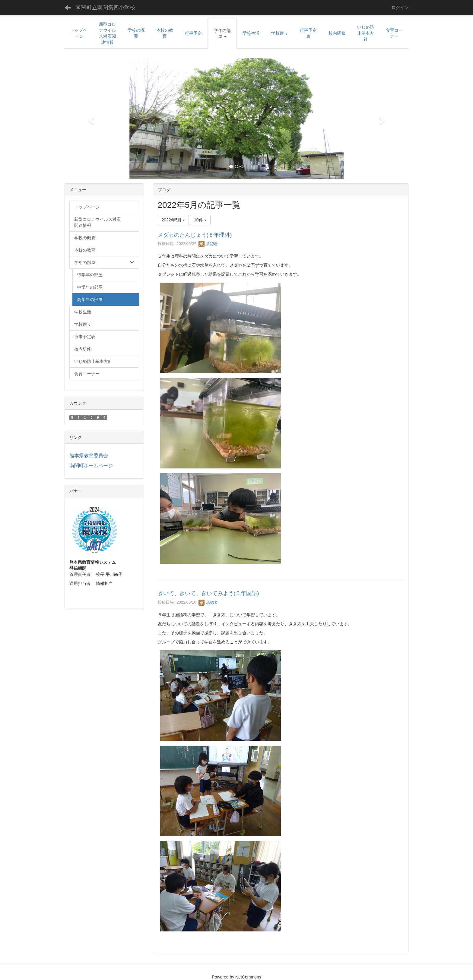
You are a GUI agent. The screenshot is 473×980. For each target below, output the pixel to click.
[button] (222, 33)
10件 (200, 220)
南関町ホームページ (91, 466)
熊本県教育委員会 (89, 456)
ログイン (400, 8)
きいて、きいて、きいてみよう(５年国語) (208, 593)
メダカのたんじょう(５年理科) (195, 235)
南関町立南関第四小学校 (105, 8)
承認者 (208, 244)
